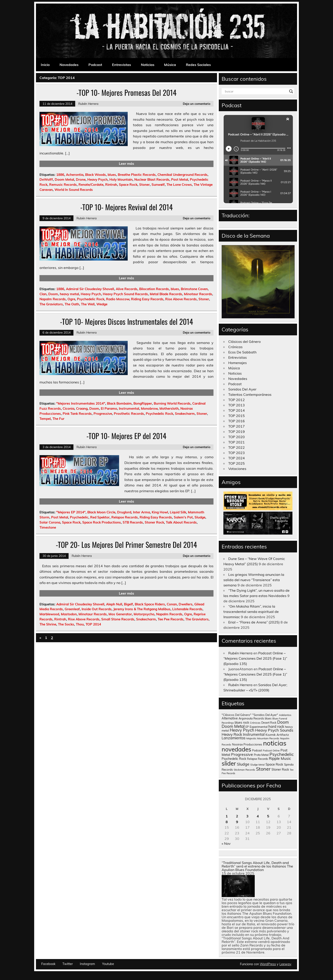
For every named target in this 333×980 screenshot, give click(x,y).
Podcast (95, 65)
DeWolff (46, 179)
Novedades (69, 65)
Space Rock (128, 185)
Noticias (148, 65)
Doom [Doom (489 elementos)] (283, 722)
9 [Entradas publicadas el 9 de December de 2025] (237, 822)
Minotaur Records (198, 294)
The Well (88, 304)
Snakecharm (185, 414)
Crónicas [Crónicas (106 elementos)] (255, 723)
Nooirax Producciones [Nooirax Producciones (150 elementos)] (247, 744)
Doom (53, 294)
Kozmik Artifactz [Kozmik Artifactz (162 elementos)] (277, 735)
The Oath (72, 304)
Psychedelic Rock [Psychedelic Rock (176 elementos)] (234, 759)
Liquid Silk (178, 512)
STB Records (133, 522)
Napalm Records (53, 299)
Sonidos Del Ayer (242, 389)
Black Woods (95, 175)
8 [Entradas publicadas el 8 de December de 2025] (227, 822)
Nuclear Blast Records (152, 179)
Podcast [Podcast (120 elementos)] (257, 750)
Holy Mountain (121, 179)
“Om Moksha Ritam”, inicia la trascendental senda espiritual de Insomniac (251, 612)
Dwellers (186, 604)
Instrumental (129, 408)
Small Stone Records (118, 619)
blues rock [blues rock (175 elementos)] (242, 723)
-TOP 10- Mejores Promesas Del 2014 (126, 92)
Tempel (45, 419)
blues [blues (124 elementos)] (268, 718)
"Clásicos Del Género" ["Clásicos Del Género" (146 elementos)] (237, 715)
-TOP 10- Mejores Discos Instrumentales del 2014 (126, 321)
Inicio (45, 65)
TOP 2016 (237, 421)
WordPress (268, 964)
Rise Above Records (181, 299)
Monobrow (149, 408)
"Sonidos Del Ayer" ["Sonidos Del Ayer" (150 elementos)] (265, 715)
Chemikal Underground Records (182, 175)
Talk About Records (181, 522)
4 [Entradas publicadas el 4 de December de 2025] (258, 816)
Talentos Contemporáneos (250, 394)
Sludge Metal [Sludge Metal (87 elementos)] (257, 765)
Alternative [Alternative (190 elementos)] (230, 718)
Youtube (108, 964)
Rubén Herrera (88, 104)
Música (170, 65)
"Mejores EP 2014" (71, 512)
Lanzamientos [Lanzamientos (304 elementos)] (234, 738)
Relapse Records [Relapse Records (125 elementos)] (257, 759)
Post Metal (180, 179)
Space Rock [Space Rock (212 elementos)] (274, 764)
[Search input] (256, 91)
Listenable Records (187, 609)
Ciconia (68, 408)
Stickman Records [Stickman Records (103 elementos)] (244, 770)
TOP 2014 (93, 624)
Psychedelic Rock (91, 299)
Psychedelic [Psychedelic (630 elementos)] (282, 754)
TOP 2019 (237, 432)
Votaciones (237, 469)
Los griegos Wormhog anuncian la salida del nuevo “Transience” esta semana (254, 580)
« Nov (226, 843)
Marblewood (49, 614)
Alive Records (127, 289)
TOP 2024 (237, 458)
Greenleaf (72, 609)
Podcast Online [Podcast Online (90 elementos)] (271, 751)
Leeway (285, 964)
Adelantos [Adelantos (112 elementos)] (285, 715)
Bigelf (128, 604)
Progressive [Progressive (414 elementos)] (242, 754)
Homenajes (238, 363)
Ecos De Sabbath (242, 352)
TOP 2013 (237, 405)
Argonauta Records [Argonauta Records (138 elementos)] (251, 718)
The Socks (66, 624)
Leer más (126, 163)
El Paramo (109, 408)
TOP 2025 (237, 463)
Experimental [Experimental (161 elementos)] (259, 727)
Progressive (103, 414)
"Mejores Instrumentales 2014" (81, 403)
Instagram (87, 964)
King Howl (160, 512)
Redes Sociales (198, 65)
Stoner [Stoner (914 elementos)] (263, 769)
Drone (81, 179)
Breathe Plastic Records (137, 175)
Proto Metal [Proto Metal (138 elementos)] (261, 755)
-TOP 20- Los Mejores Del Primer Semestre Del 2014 (126, 544)
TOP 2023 (237, 453)
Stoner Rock (154, 522)
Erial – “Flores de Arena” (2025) (254, 622)
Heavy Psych (97, 179)
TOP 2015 (237, 416)
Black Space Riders (150, 604)
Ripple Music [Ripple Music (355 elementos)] (280, 758)
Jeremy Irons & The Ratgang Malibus (142, 609)
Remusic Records (63, 185)
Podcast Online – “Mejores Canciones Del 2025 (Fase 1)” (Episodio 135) (255, 658)
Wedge (102, 304)
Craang (82, 408)
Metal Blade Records (166, 294)
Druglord (124, 512)
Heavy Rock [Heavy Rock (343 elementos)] (232, 734)
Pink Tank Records (77, 414)
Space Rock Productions (102, 522)
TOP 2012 (237, 400)
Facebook (48, 964)
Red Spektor (100, 517)
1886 (60, 175)
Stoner (144, 185)
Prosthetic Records (129, 414)
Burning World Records (172, 403)
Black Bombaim (119, 403)
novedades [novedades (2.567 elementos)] (236, 749)
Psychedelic (79, 517)
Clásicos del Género (244, 342)
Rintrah (111, 185)
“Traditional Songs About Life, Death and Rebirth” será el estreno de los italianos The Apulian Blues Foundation (257, 866)
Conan (172, 604)
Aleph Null (114, 604)
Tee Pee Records (171, 619)
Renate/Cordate (91, 185)
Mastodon (69, 614)
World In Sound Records (74, 190)
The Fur (58, 419)
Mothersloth (169, 408)
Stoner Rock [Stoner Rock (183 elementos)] (280, 770)
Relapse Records (125, 517)
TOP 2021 (237, 442)
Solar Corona (50, 522)
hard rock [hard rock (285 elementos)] (276, 727)
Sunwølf (158, 185)
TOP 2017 (237, 426)
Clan (43, 294)
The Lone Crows (179, 185)
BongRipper (143, 403)
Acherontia (75, 175)
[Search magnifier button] (291, 91)
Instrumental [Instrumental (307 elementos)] (254, 734)
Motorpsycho (144, 614)
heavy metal (69, 294)
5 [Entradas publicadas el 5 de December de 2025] (268, 816)
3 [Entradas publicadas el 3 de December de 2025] (247, 816)
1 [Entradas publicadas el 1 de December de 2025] (227, 816)
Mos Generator (120, 614)
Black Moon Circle (101, 512)
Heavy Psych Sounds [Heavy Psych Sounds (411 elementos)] (274, 730)
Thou (80, 624)
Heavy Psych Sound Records (125, 294)
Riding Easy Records (147, 299)
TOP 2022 (237, 447)
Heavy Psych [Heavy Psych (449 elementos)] (242, 730)
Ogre (71, 299)
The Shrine (48, 624)
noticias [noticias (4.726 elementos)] (275, 743)
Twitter (68, 964)
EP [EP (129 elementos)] (247, 727)
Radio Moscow (118, 299)
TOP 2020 (237, 437)
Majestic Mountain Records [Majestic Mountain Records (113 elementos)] (263, 738)
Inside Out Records (97, 609)
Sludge (200, 517)
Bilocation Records (154, 289)
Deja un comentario (197, 104)
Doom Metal (64, 179)
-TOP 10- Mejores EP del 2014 (126, 436)
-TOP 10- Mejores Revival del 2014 (126, 207)
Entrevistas (122, 65)
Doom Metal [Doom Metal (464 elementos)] (233, 726)
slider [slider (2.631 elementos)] (229, 763)
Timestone (48, 527)
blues (112, 175)
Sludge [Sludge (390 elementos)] (243, 764)
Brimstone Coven (194, 289)
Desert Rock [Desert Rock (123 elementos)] (269, 723)
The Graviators (51, 304)
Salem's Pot (183, 517)
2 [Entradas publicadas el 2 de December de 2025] (237, 816)
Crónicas (235, 347)
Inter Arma (141, 512)
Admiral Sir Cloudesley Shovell (90, 289)
